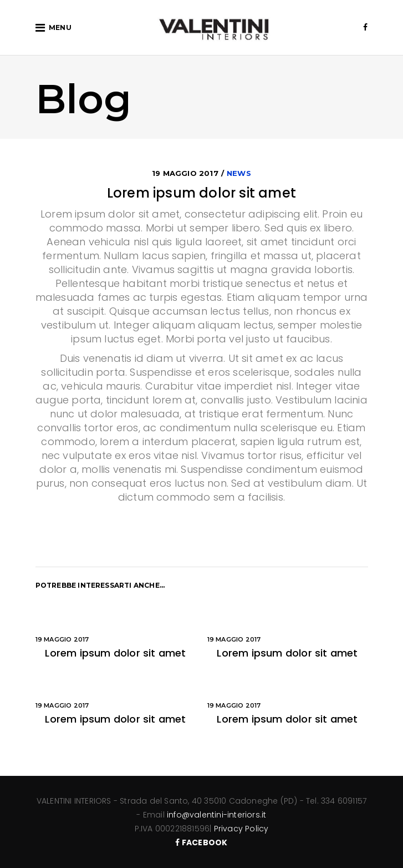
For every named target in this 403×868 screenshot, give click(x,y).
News (239, 173)
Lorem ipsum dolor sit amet (115, 653)
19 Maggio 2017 (185, 173)
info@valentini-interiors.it (216, 815)
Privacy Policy (241, 829)
